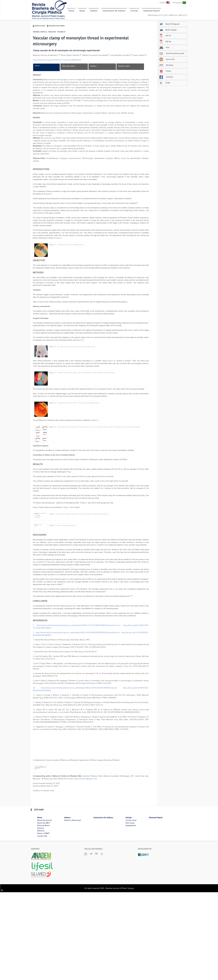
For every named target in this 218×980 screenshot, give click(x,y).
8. (34, 673)
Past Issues (130, 823)
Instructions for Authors (114, 11)
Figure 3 (111, 361)
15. (34, 727)
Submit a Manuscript (73, 820)
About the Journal (44, 820)
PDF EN (165, 42)
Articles (134, 11)
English (165, 2)
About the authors (69, 66)
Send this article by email (172, 53)
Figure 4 (45, 396)
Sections (41, 828)
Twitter (165, 83)
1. (35, 625)
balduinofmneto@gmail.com (85, 779)
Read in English (168, 30)
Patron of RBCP (43, 833)
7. (34, 663)
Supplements (131, 825)
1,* (58, 55)
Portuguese (179, 2)
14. (34, 717)
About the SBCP (44, 823)
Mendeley (166, 65)
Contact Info (42, 836)
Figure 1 (59, 238)
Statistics (93, 66)
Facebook (166, 77)
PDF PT (165, 36)
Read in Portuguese (169, 24)
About (82, 11)
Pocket (165, 71)
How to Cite (167, 59)
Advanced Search (151, 11)
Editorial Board (43, 825)
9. (34, 681)
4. (34, 644)
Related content (124, 66)
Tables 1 (66, 507)
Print (164, 47)
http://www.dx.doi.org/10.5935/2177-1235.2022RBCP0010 (57, 60)
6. (34, 656)
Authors (94, 11)
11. (34, 695)
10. (37, 688)
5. (34, 652)
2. (34, 632)
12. (34, 702)
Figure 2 (80, 340)
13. (35, 710)
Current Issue (131, 820)
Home (71, 11)
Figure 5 (95, 420)
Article (37, 66)
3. (34, 640)
